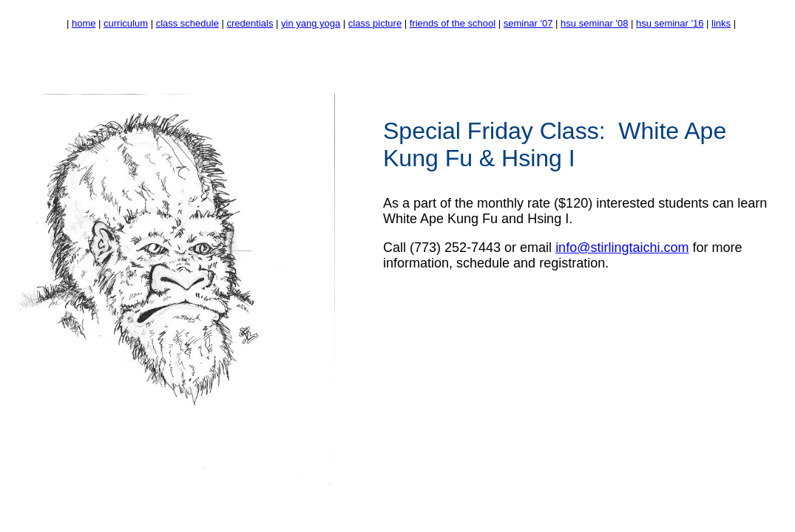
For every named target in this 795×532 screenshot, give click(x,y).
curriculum (126, 23)
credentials (250, 23)
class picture (375, 23)
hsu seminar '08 (594, 23)
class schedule (187, 23)
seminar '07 (528, 23)
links (721, 23)
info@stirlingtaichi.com (622, 248)
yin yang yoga (311, 23)
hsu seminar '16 (670, 23)
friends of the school (453, 23)
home (84, 23)
